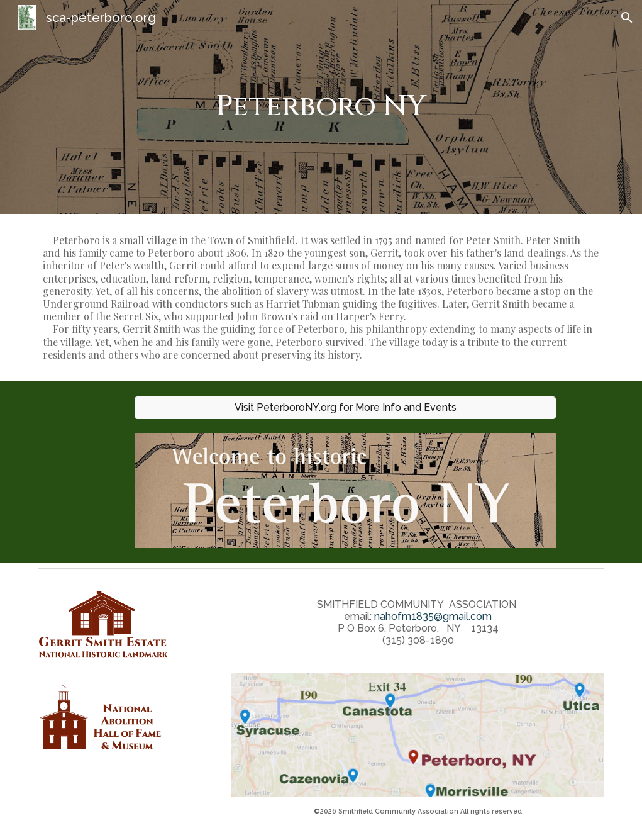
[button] (627, 18)
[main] (321, 107)
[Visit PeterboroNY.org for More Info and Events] (346, 407)
